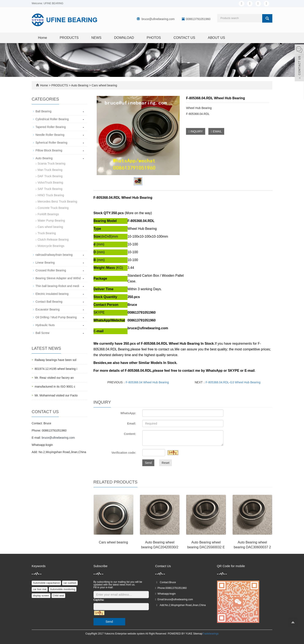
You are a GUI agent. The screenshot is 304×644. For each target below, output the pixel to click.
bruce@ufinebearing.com (158, 19)
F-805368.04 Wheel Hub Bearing (147, 382)
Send (148, 463)
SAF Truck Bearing (50, 189)
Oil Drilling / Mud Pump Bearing (56, 317)
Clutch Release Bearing (53, 240)
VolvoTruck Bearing (50, 182)
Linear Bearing (45, 263)
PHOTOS (154, 38)
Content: (130, 434)
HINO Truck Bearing (51, 195)
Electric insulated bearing (52, 294)
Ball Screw (42, 333)
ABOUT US (217, 38)
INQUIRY (196, 131)
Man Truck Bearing (50, 170)
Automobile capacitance (46, 583)
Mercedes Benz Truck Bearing (57, 202)
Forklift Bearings (48, 214)
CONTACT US (184, 38)
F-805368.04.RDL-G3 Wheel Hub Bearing (233, 382)
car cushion (70, 583)
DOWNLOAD (124, 38)
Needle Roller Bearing (50, 135)
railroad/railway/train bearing (54, 255)
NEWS (96, 38)
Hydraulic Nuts (45, 325)
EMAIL (216, 131)
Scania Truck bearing (52, 163)
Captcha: (99, 600)
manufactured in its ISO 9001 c (55, 387)
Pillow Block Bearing (49, 150)
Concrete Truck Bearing (53, 208)
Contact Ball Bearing (49, 302)
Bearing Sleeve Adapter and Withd (58, 278)
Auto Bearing (80, 85)
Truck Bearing (47, 233)
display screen (41, 596)
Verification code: (124, 453)
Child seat (58, 596)
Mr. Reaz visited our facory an (54, 378)
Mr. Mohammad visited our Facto (56, 395)
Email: (132, 423)
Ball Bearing (43, 111)
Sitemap (198, 634)
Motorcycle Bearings (51, 246)
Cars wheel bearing (104, 85)
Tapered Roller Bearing (51, 127)
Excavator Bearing (47, 309)
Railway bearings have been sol (56, 360)
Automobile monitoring (63, 589)
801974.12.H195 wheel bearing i (56, 369)
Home (43, 38)
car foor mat (40, 589)
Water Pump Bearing (51, 221)
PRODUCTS (69, 38)
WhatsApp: (128, 413)
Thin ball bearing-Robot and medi (57, 286)
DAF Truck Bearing (50, 176)
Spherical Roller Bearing (51, 143)
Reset (166, 463)
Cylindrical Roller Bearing (52, 119)
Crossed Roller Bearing (51, 270)
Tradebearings (211, 634)
